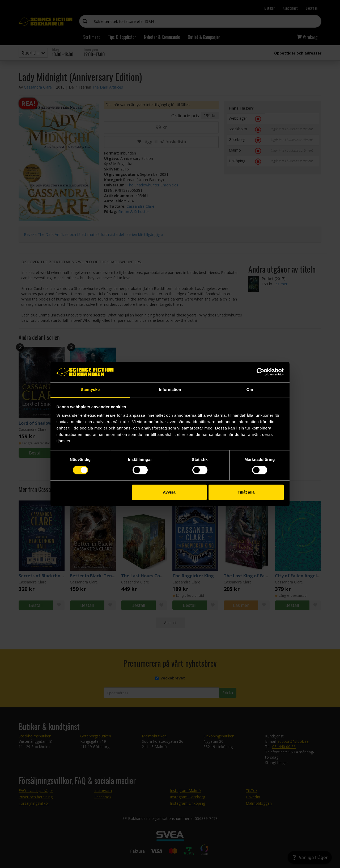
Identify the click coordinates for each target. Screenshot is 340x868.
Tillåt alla (246, 492)
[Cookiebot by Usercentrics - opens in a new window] (260, 372)
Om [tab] (250, 389)
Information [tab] (170, 389)
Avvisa (169, 492)
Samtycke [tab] (90, 389)
